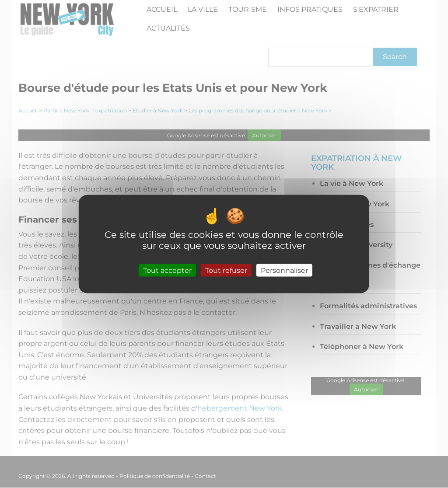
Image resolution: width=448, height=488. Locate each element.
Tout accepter (167, 270)
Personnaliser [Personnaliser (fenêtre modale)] (284, 270)
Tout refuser (226, 270)
